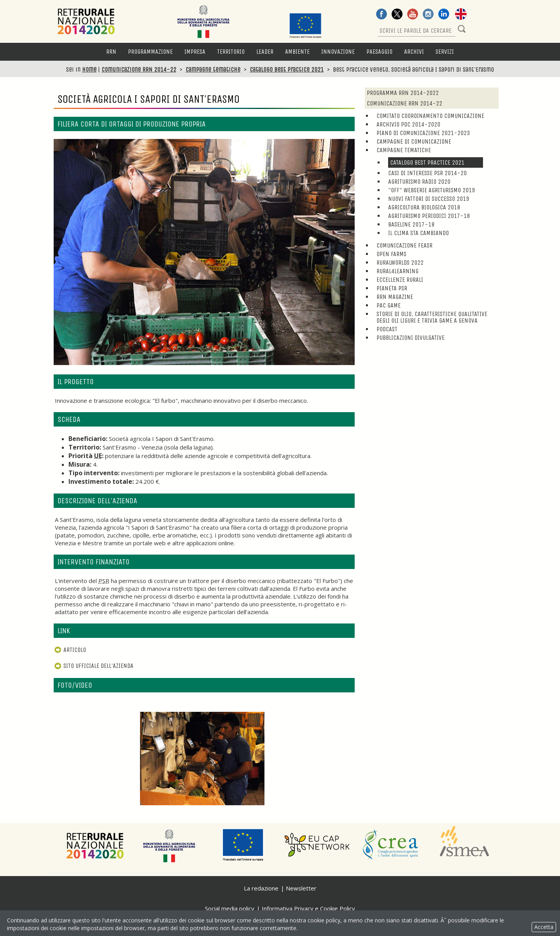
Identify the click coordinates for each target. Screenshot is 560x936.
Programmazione (150, 52)
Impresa (195, 52)
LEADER (265, 52)
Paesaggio (379, 52)
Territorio (231, 52)
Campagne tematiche (213, 69)
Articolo (70, 650)
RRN (111, 52)
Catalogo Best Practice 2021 (287, 69)
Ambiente (297, 52)
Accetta (544, 927)
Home (89, 69)
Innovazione (338, 52)
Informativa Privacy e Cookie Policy (308, 908)
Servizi (445, 52)
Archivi (414, 52)
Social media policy (230, 908)
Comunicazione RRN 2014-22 (139, 69)
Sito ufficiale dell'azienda (94, 666)
